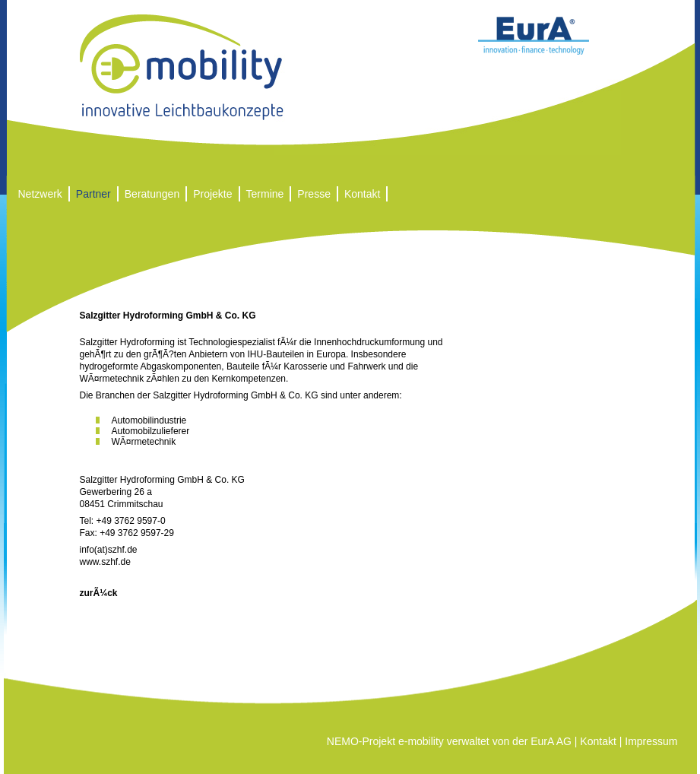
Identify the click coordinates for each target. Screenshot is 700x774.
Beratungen (152, 194)
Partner (93, 194)
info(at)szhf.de (109, 550)
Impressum (651, 741)
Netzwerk (40, 194)
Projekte (212, 194)
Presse (314, 194)
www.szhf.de (105, 562)
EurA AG (551, 741)
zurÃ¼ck (99, 593)
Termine (265, 194)
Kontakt (362, 194)
